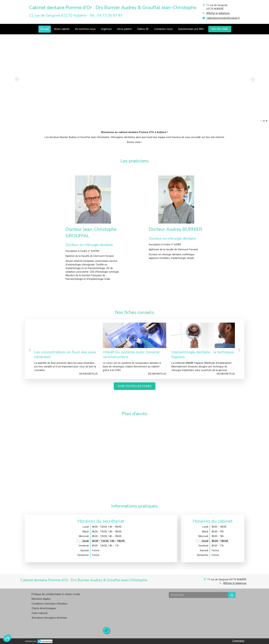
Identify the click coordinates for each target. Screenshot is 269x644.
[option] (134, 79)
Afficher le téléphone (218, 13)
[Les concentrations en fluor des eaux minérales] (66, 335)
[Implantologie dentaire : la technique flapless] (203, 335)
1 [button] (261, 121)
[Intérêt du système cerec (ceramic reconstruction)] (134, 335)
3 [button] (266, 121)
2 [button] (264, 121)
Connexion (238, 641)
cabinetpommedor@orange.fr (223, 18)
